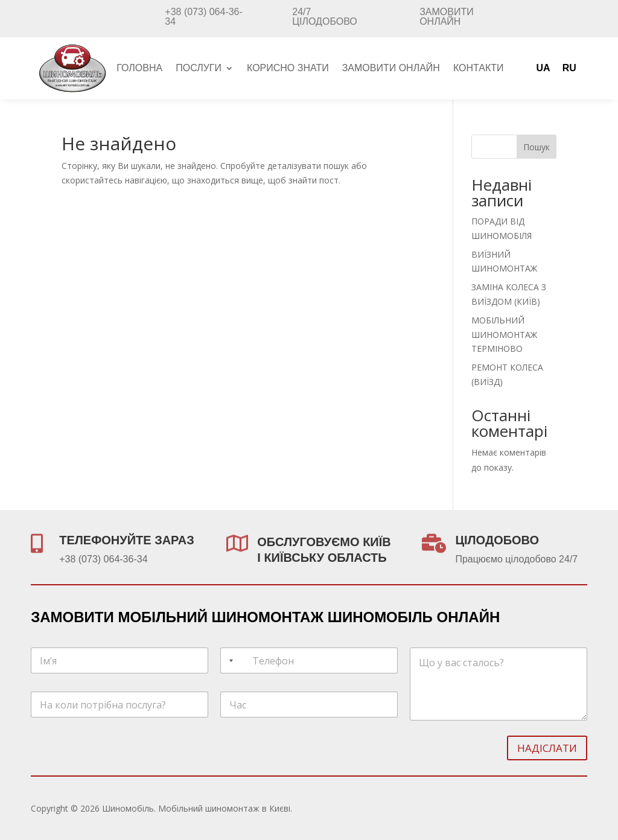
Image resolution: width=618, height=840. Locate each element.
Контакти (479, 68)
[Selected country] (229, 660)
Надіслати (547, 748)
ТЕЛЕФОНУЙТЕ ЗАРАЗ (126, 540)
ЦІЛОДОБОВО (497, 540)
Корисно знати (288, 68)
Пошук (537, 147)
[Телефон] (309, 660)
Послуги (199, 68)
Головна (139, 68)
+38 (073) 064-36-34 (204, 17)
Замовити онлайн (447, 17)
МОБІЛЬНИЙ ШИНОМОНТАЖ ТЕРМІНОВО (504, 335)
